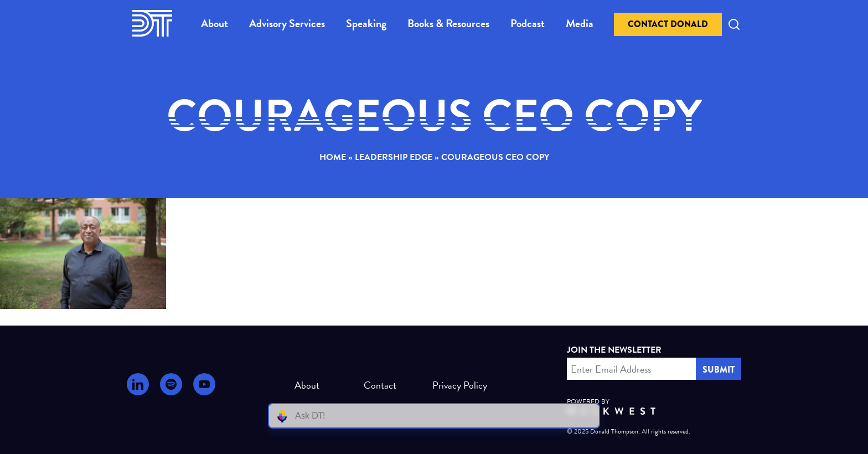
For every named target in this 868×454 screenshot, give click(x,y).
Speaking (366, 23)
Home (333, 157)
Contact (380, 385)
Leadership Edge (394, 157)
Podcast (528, 23)
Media (580, 23)
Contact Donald (668, 24)
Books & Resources (448, 23)
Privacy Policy (455, 385)
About (215, 23)
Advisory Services (287, 23)
